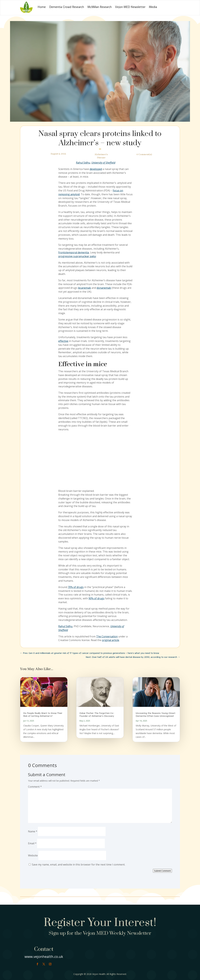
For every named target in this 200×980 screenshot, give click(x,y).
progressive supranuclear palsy (77, 256)
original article (111, 640)
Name (33, 831)
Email (32, 843)
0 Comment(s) (144, 154)
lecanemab (84, 288)
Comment (35, 787)
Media (153, 7)
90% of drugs (96, 598)
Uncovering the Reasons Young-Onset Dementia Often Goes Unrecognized (155, 714)
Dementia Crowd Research (67, 7)
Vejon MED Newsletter (130, 7)
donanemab (104, 288)
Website (33, 855)
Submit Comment (162, 871)
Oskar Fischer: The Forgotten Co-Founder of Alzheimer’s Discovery (97, 714)
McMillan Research (100, 7)
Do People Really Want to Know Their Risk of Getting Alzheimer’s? (43, 714)
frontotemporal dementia (74, 252)
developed (96, 169)
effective (63, 341)
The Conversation (107, 636)
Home (42, 7)
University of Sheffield (103, 163)
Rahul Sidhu (83, 163)
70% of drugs (76, 587)
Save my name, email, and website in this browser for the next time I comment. (79, 865)
